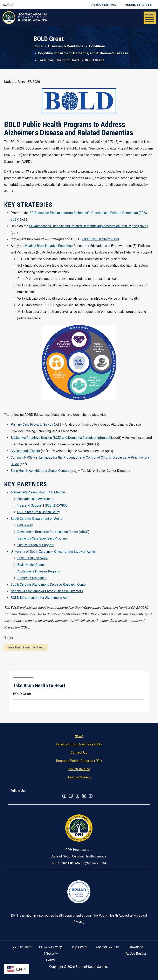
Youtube (91, 796)
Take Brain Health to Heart (59, 60)
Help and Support (30, 505)
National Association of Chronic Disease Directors (47, 591)
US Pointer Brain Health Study (39, 512)
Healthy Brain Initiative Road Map (49, 246)
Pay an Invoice (79, 769)
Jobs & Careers (79, 777)
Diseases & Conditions (66, 46)
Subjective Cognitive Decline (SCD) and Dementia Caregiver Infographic (62, 438)
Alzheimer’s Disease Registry (39, 571)
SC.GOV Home (22, 947)
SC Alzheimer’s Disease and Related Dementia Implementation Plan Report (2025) (88, 226)
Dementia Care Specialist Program (42, 538)
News (79, 736)
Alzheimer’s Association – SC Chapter (38, 492)
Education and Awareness (36, 499)
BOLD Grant (22, 694)
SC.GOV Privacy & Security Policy (50, 954)
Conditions (97, 46)
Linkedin (71, 796)
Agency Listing (104, 5)
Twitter (84, 796)
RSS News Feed (77, 796)
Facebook (64, 796)
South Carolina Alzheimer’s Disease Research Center (49, 585)
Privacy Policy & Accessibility (79, 744)
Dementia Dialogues (32, 578)
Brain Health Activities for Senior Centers (40, 471)
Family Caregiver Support (35, 545)
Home (38, 46)
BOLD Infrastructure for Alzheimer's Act (39, 598)
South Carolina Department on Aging (37, 519)
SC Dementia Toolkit (25, 451)
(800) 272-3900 (56, 505)
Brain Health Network (32, 558)
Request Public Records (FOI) (79, 761)
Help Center (79, 947)
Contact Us (79, 753)
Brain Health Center (31, 565)
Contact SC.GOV (107, 947)
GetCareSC (25, 525)
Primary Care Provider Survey (32, 425)
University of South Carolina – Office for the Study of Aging (53, 552)
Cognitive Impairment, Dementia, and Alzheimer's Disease (83, 53)
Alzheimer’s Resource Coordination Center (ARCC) (53, 532)
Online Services (138, 5)
